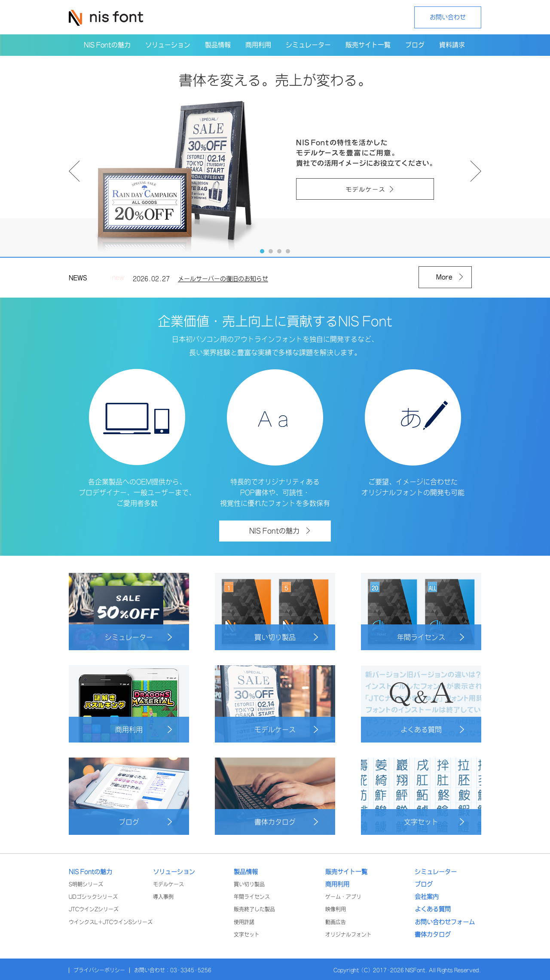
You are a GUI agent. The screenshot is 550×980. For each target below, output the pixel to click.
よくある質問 (432, 729)
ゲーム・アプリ (343, 897)
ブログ (145, 822)
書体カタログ (286, 822)
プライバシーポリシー (99, 970)
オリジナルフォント (348, 935)
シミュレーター (138, 637)
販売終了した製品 (254, 909)
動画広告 (336, 922)
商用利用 (144, 729)
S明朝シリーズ (86, 884)
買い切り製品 (286, 637)
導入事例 (163, 897)
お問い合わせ (448, 17)
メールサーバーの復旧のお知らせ (223, 281)
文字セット (434, 822)
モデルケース (286, 729)
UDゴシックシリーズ (93, 897)
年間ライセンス (431, 637)
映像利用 (336, 909)
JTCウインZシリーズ (94, 909)
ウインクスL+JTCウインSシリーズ (111, 922)
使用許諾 (244, 922)
